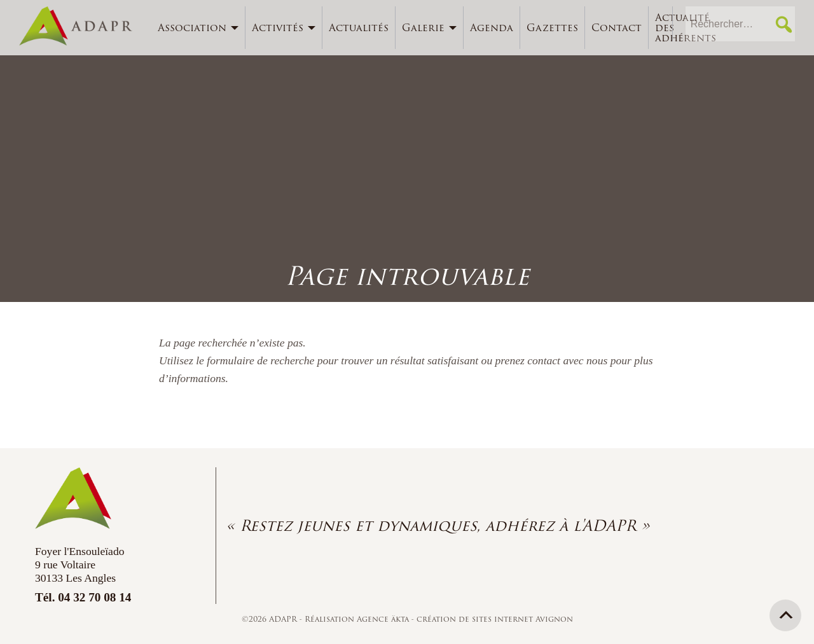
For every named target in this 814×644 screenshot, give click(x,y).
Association (192, 28)
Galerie (423, 28)
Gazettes (552, 28)
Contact (617, 28)
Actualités (359, 28)
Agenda (492, 28)
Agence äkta (384, 619)
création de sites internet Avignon (495, 619)
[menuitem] (198, 28)
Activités (278, 28)
